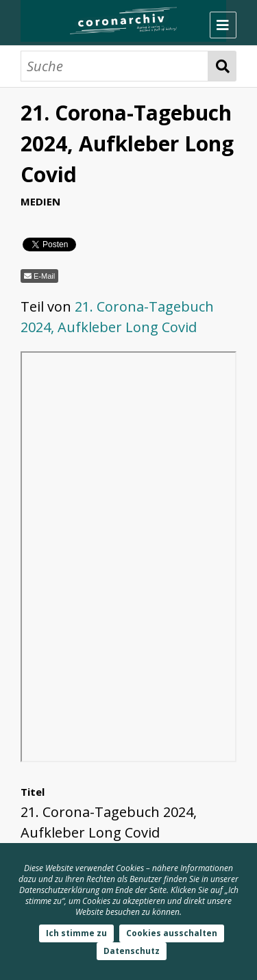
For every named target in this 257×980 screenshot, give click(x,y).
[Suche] (114, 66)
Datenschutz (132, 951)
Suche (222, 66)
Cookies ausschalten (172, 933)
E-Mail (44, 276)
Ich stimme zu (76, 933)
